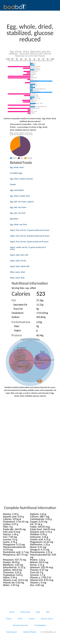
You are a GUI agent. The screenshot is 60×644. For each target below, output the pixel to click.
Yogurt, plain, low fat (18, 261)
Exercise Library (47, 619)
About (12, 612)
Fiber (17, 326)
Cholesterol (18, 313)
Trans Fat (18, 309)
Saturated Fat (20, 305)
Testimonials (25, 612)
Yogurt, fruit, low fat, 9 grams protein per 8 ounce (29, 242)
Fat (14, 300)
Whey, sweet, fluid (17, 278)
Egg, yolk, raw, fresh (18, 213)
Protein (17, 335)
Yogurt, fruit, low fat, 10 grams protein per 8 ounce (30, 236)
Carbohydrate (21, 322)
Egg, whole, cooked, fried (20, 196)
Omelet (13, 184)
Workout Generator (21, 625)
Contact (32, 619)
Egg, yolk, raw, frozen (18, 207)
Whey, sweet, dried (18, 272)
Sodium (16, 317)
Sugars (18, 330)
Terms (20, 619)
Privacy (9, 619)
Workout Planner (30, 632)
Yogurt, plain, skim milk (19, 255)
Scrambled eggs (16, 173)
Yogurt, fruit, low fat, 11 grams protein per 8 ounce (30, 230)
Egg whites (14, 219)
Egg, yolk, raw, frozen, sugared (22, 202)
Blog (38, 612)
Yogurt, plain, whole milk (20, 266)
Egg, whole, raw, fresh (19, 224)
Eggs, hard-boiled (17, 190)
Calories (21, 294)
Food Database (40, 625)
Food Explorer (12, 632)
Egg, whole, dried (17, 167)
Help (48, 612)
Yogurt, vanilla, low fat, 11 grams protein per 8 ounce (28, 248)
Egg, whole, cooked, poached (21, 179)
